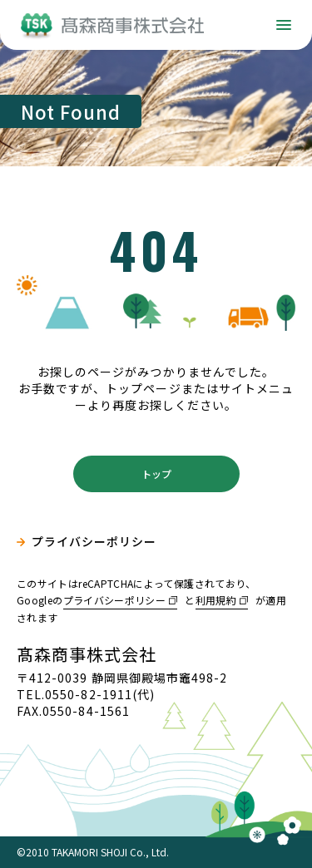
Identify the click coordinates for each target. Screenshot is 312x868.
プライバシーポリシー (94, 542)
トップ (156, 473)
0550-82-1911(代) (100, 694)
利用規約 (216, 600)
